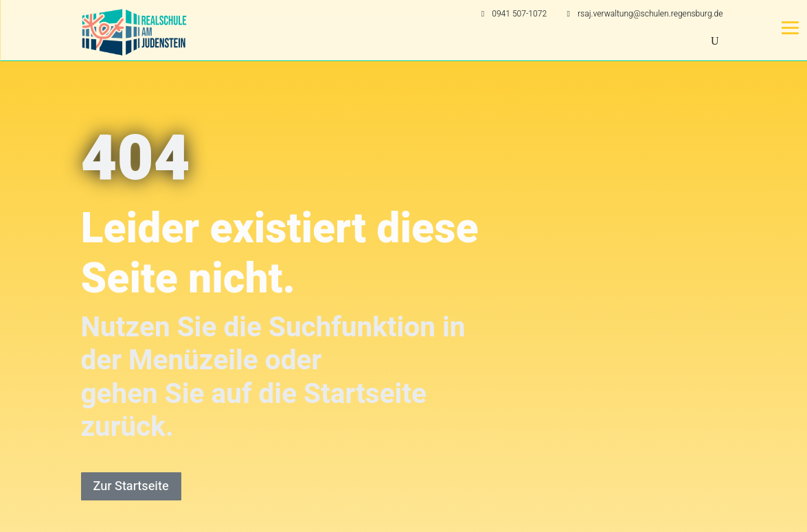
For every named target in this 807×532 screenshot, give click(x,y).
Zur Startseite (131, 486)
